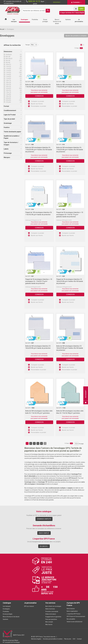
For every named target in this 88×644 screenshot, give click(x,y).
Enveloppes (6, 609)
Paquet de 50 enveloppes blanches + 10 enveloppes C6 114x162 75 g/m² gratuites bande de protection (70, 215)
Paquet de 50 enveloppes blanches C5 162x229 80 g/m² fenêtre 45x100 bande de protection (70, 281)
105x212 (8, 64)
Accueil (2, 29)
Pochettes (6, 611)
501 (33, 82)
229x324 (8, 100)
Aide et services (50, 609)
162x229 (8, 88)
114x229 (8, 76)
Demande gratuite (44, 519)
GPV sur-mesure (29, 606)
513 (64, 145)
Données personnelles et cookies (53, 639)
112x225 (8, 70)
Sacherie (5, 619)
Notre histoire (71, 609)
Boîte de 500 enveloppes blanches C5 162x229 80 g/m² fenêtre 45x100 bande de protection (70, 348)
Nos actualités (71, 619)
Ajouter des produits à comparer (76, 36)
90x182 (8, 63)
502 (64, 82)
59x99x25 (9, 55)
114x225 (8, 74)
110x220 (8, 68)
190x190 (8, 96)
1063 (33, 408)
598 (64, 343)
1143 (64, 408)
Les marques (7, 606)
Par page (81, 444)
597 (33, 343)
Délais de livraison (51, 614)
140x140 (8, 82)
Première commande (52, 611)
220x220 (8, 98)
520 (64, 209)
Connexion (39, 96)
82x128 (8, 57)
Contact (79, 639)
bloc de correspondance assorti (47, 496)
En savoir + (44, 546)
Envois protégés (8, 614)
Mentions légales (36, 639)
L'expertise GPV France (74, 614)
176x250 (8, 94)
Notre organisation (72, 611)
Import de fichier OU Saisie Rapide (72, 13)
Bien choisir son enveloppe (53, 606)
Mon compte (49, 622)
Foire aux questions (51, 619)
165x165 (8, 90)
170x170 (8, 92)
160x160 (8, 86)
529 (64, 276)
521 (33, 276)
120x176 (8, 80)
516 (33, 209)
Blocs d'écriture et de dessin (11, 617)
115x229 (8, 78)
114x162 (8, 72)
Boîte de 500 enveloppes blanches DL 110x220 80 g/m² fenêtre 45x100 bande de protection (70, 150)
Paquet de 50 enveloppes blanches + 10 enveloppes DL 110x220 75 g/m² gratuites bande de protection (39, 281)
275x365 (8, 102)
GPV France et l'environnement (76, 616)
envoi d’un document (31, 456)
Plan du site (68, 639)
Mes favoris (49, 624)
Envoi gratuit (44, 533)
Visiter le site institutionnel (74, 622)
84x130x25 (9, 59)
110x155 (8, 66)
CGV (74, 639)
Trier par (27, 45)
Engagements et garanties (53, 617)
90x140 (8, 61)
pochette (50, 498)
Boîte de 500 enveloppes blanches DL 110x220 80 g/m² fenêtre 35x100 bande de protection (39, 150)
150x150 (8, 84)
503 (33, 145)
